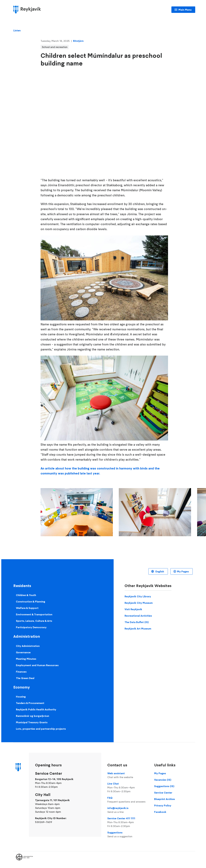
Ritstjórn (78, 41)
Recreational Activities (138, 616)
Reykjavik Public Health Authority (36, 709)
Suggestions (128, 835)
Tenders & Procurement (30, 703)
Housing (21, 697)
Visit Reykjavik (133, 609)
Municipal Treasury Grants (32, 722)
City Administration (28, 646)
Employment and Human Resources (37, 665)
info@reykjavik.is (128, 810)
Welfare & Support (27, 608)
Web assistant (128, 775)
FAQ (128, 800)
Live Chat (128, 788)
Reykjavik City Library (138, 596)
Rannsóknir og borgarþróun (33, 716)
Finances (21, 672)
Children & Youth (26, 595)
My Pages (183, 571)
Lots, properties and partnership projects (41, 729)
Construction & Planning (31, 602)
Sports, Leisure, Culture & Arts (34, 621)
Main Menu (185, 10)
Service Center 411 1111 (128, 822)
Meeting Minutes (26, 659)
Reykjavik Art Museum (138, 629)
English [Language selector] (159, 571)
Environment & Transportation (34, 614)
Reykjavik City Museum (139, 603)
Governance (23, 652)
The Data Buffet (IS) (137, 622)
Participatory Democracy (31, 627)
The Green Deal (25, 678)
